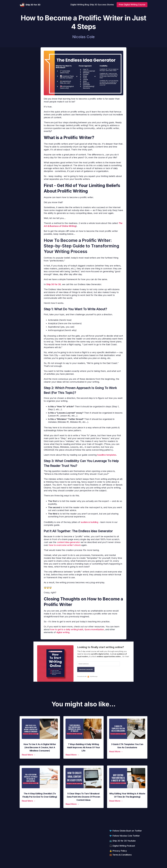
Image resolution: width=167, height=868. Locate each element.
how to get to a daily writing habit (67, 629)
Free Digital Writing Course (132, 5)
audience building (89, 522)
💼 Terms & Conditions (121, 855)
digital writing (63, 632)
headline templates (107, 455)
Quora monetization (94, 629)
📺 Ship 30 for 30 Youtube (123, 841)
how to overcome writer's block (65, 545)
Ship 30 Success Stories (102, 5)
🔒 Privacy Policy (118, 851)
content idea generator (68, 542)
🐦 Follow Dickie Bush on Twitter (126, 831)
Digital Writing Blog (80, 5)
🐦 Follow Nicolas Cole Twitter (125, 836)
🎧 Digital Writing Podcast (122, 846)
